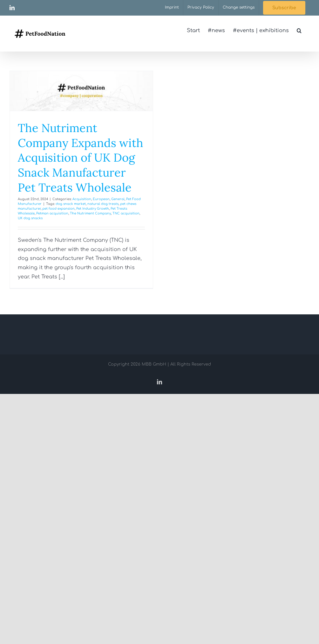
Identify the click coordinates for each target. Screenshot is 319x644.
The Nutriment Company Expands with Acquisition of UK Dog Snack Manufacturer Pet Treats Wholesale (81, 158)
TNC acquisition (126, 213)
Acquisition (82, 199)
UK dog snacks (30, 218)
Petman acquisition (52, 213)
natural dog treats (103, 204)
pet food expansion (58, 209)
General (118, 199)
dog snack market (71, 204)
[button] (299, 31)
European (101, 199)
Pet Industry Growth (93, 209)
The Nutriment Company (90, 213)
